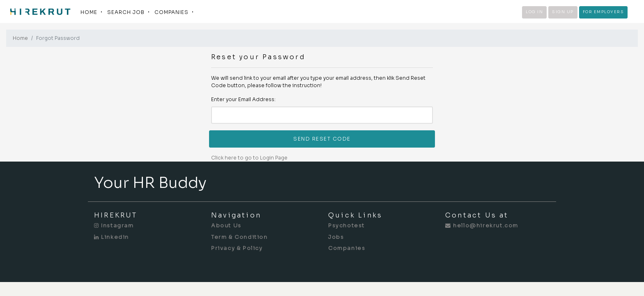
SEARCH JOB (126, 12)
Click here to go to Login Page (249, 158)
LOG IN (534, 12)
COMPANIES (171, 12)
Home (20, 38)
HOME (89, 12)
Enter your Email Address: (243, 99)
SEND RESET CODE (322, 139)
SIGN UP (563, 12)
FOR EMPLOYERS (604, 12)
